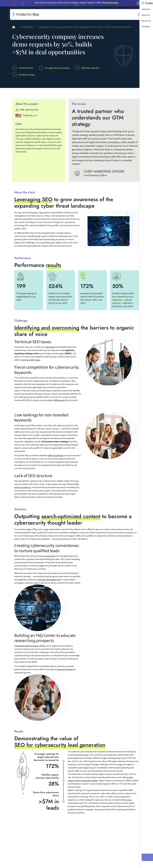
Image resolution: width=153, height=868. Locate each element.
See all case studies (126, 829)
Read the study (110, 3)
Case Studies (27, 27)
